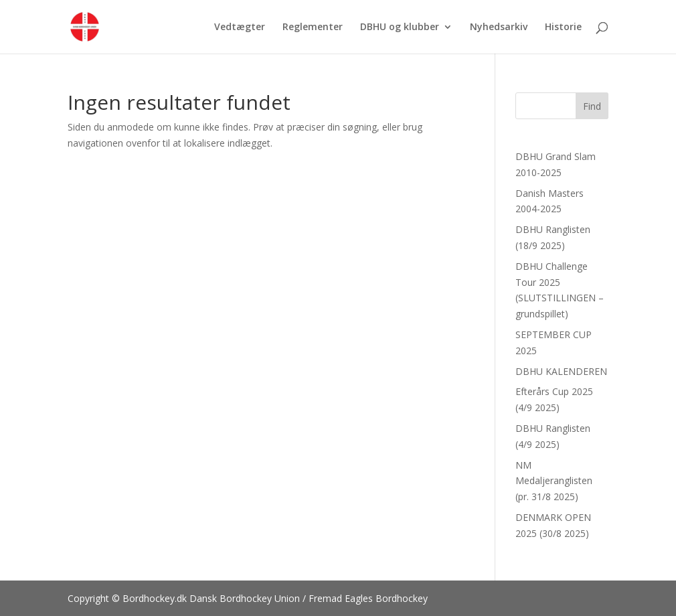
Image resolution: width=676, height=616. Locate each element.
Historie (563, 27)
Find (592, 106)
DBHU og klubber (400, 27)
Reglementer (313, 27)
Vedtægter (240, 27)
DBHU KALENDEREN (561, 371)
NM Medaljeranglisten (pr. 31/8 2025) (554, 481)
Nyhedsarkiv (499, 27)
